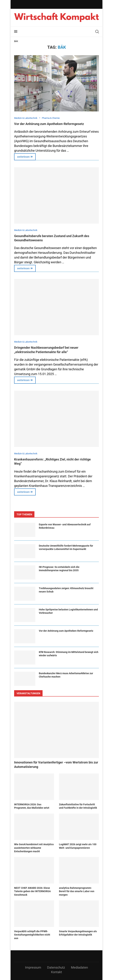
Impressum (33, 967)
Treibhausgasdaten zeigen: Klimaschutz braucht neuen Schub (66, 590)
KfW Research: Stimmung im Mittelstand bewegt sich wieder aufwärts (69, 654)
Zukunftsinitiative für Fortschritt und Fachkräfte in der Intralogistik (78, 806)
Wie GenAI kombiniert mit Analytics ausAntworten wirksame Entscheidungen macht (34, 848)
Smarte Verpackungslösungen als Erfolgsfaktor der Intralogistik (78, 933)
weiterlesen (25, 157)
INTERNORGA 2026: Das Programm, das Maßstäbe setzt (32, 806)
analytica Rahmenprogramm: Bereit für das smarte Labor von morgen (77, 891)
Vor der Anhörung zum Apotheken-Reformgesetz (49, 124)
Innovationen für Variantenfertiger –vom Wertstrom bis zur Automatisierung (56, 765)
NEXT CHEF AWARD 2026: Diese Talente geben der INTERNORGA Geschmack (32, 891)
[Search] (97, 32)
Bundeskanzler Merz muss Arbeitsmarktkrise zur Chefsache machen (66, 675)
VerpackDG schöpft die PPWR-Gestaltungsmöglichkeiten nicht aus (32, 935)
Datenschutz (56, 967)
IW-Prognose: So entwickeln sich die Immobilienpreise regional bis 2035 (59, 569)
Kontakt (56, 972)
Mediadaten (79, 967)
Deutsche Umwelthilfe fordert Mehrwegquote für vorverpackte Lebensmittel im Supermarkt (66, 547)
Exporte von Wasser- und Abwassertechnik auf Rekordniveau (65, 526)
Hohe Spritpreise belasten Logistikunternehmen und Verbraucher (68, 611)
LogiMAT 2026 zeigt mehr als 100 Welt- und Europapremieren (78, 846)
